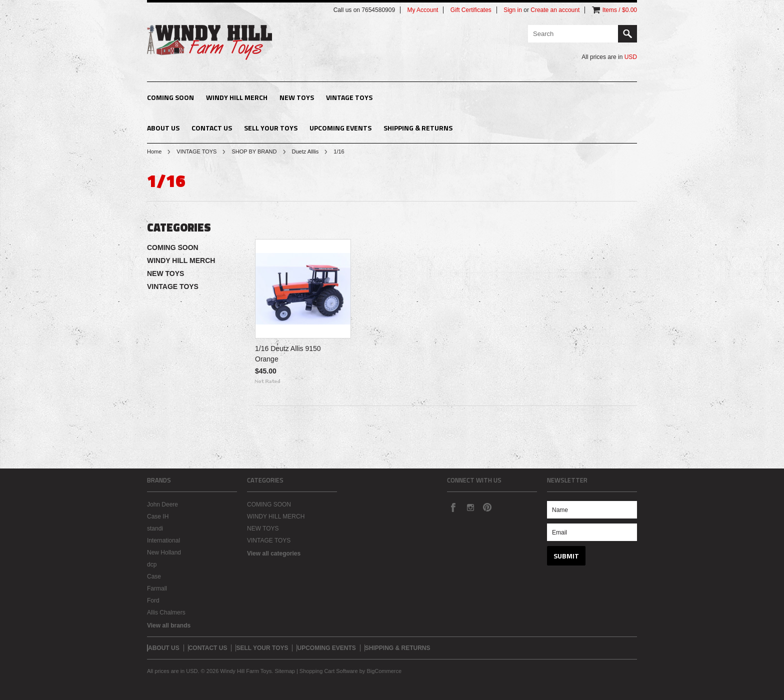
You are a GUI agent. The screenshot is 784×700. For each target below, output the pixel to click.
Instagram (470, 507)
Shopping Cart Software (329, 671)
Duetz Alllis (305, 151)
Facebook (453, 507)
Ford (153, 600)
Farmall (157, 588)
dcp (152, 564)
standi (155, 528)
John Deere (162, 504)
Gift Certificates (471, 10)
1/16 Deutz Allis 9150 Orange (288, 354)
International (163, 540)
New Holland (164, 552)
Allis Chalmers (166, 612)
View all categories (274, 553)
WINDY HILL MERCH (237, 97)
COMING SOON (170, 97)
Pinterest (487, 507)
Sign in (513, 10)
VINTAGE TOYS (349, 97)
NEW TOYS (297, 97)
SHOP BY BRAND (254, 151)
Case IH (158, 516)
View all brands (169, 625)
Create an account (555, 10)
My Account (422, 10)
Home (154, 151)
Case (154, 576)
